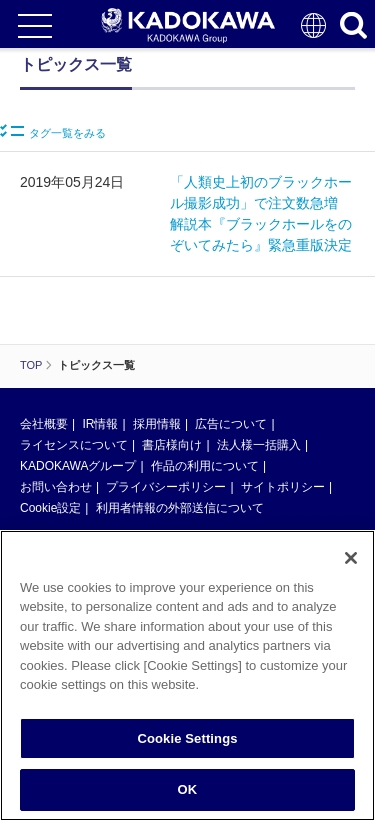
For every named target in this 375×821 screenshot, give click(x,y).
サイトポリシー (283, 487)
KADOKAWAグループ (78, 466)
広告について (231, 424)
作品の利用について (205, 466)
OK (188, 792)
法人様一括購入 (259, 445)
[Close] (351, 561)
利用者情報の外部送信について (180, 508)
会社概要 (44, 424)
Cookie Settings (187, 741)
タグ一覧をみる (53, 131)
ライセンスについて (74, 445)
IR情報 (100, 424)
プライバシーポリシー (166, 487)
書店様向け (172, 445)
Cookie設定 (50, 508)
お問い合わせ (56, 487)
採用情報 (157, 424)
